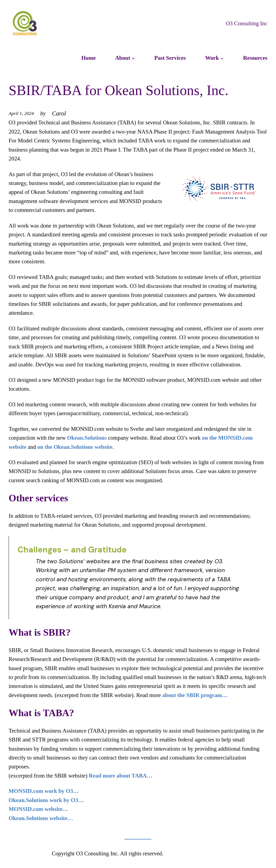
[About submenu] (133, 58)
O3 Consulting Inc (247, 23)
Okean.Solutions (87, 438)
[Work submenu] (222, 58)
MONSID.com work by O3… (44, 791)
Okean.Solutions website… (41, 818)
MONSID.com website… (38, 809)
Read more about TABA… (120, 776)
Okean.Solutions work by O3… (46, 800)
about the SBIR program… (195, 695)
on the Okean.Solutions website (75, 447)
